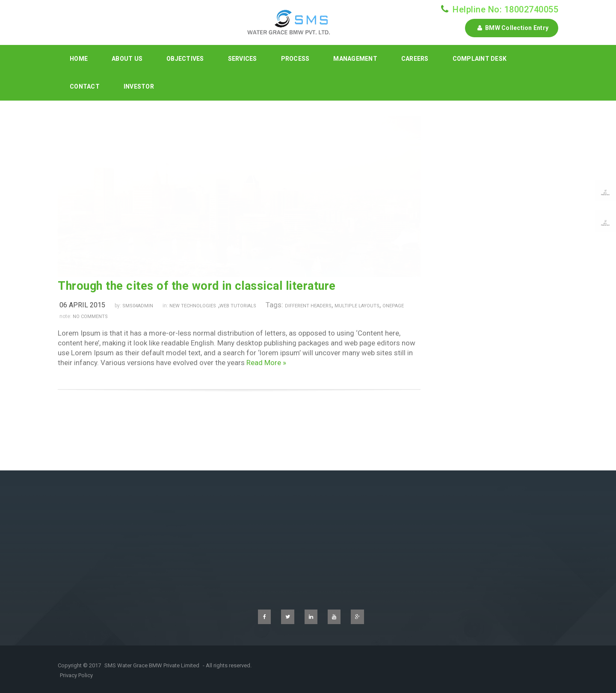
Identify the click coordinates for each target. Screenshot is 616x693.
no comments (90, 317)
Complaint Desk (480, 59)
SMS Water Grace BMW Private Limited (152, 665)
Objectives (185, 59)
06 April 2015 (82, 305)
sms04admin (138, 306)
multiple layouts (357, 306)
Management (355, 59)
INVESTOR (139, 86)
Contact (85, 86)
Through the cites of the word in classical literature (197, 286)
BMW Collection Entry (512, 28)
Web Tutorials (238, 306)
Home (79, 59)
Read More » (266, 363)
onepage (393, 306)
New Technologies (193, 306)
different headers (308, 306)
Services (243, 59)
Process (295, 59)
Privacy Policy (76, 675)
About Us (127, 59)
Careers (415, 59)
